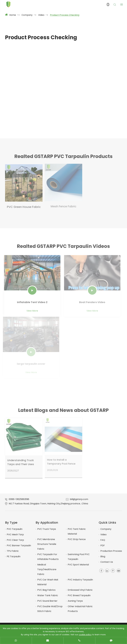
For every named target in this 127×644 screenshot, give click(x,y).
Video (41, 15)
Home (13, 15)
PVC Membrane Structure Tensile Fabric (47, 544)
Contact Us (107, 562)
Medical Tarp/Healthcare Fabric (47, 569)
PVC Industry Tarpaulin (80, 580)
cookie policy (85, 635)
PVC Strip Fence (77, 539)
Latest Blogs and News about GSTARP (63, 412)
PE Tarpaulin (14, 556)
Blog (103, 556)
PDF (103, 545)
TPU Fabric (13, 551)
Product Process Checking (65, 15)
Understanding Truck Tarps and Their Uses (21, 460)
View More (31, 311)
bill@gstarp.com (79, 499)
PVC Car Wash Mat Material (48, 582)
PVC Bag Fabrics (46, 590)
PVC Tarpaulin (15, 529)
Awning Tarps (75, 601)
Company (27, 15)
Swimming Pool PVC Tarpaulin (79, 557)
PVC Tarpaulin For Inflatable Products (48, 557)
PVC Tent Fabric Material (77, 531)
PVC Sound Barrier (47, 601)
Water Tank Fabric (48, 595)
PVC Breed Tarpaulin (79, 595)
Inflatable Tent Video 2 (31, 302)
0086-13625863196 (19, 499)
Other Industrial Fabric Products (80, 609)
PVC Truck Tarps (47, 529)
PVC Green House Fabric (24, 205)
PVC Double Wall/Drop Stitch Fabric (50, 609)
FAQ (103, 540)
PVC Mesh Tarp (15, 535)
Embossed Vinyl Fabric (80, 590)
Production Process (111, 551)
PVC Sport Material (78, 565)
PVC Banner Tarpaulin (19, 545)
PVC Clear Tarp (15, 540)
